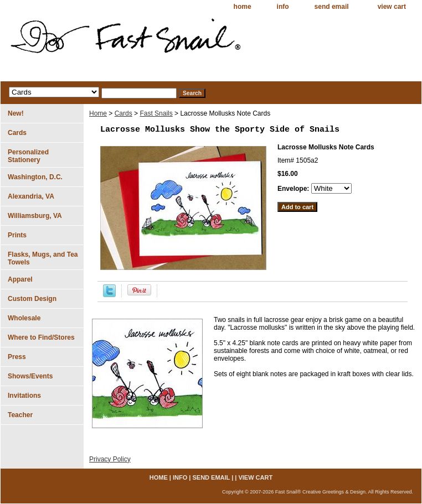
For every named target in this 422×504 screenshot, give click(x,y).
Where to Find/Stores (41, 337)
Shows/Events (30, 376)
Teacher (20, 415)
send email (332, 7)
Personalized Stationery (28, 156)
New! (16, 113)
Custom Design (32, 299)
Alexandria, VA (31, 196)
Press (17, 357)
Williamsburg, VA (35, 216)
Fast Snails (156, 113)
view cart (392, 7)
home (243, 7)
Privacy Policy (110, 459)
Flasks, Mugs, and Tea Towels (43, 258)
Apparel (20, 279)
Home (98, 113)
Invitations (24, 396)
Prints (17, 235)
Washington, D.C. (35, 177)
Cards (123, 113)
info (283, 7)
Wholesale (24, 318)
